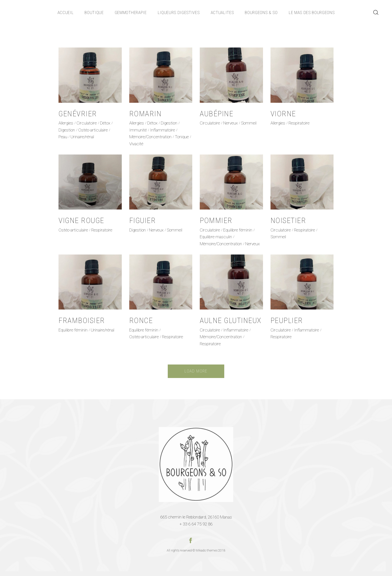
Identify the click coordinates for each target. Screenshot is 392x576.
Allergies (66, 123)
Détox (105, 123)
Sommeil (249, 123)
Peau (63, 137)
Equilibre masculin (216, 237)
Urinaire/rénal (82, 137)
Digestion (67, 130)
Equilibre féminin (238, 230)
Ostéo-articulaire (93, 130)
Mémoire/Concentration (150, 137)
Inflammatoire (162, 130)
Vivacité (136, 144)
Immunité (138, 130)
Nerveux (230, 123)
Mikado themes (207, 550)
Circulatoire (87, 123)
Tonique (182, 137)
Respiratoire (299, 123)
